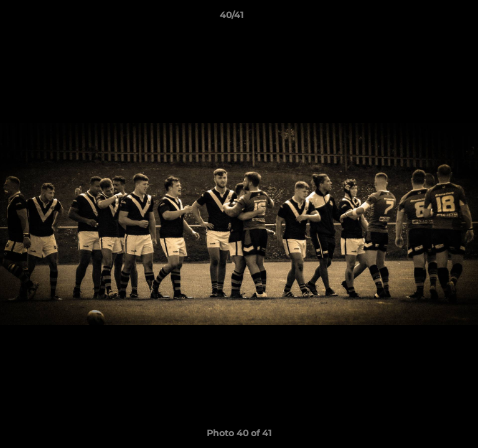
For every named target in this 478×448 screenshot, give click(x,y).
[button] (433, 18)
